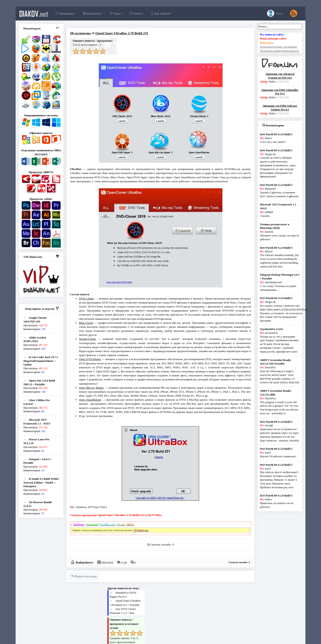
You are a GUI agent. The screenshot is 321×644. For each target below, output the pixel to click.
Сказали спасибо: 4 (162, 545)
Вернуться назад (84, 576)
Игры (115, 13)
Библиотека (92, 13)
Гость (275, 13)
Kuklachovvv (85, 562)
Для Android (160, 13)
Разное (136, 13)
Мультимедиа (80, 33)
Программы (65, 13)
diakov (34, 14)
